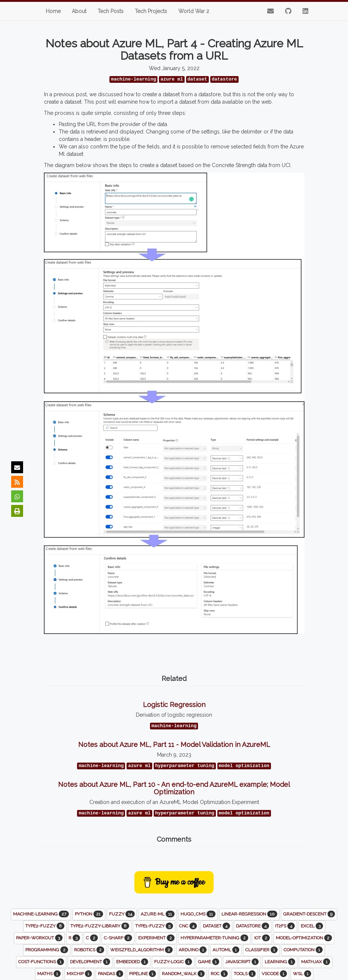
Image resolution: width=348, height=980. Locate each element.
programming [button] (47, 950)
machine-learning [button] (41, 914)
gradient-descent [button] (309, 914)
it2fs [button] (285, 926)
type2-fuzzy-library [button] (100, 926)
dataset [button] (216, 926)
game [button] (209, 962)
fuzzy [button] (122, 914)
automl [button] (226, 950)
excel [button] (312, 926)
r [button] (74, 938)
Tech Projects (151, 11)
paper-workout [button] (39, 938)
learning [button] (280, 962)
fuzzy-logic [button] (173, 962)
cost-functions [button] (41, 962)
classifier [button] (261, 950)
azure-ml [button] (158, 914)
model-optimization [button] (304, 938)
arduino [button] (193, 950)
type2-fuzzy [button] (45, 926)
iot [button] (262, 938)
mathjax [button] (316, 962)
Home (53, 11)
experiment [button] (156, 938)
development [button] (90, 962)
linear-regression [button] (249, 914)
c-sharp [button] (118, 938)
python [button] (89, 914)
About (79, 11)
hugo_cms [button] (198, 914)
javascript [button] (242, 962)
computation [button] (303, 950)
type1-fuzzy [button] (154, 926)
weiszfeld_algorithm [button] (141, 950)
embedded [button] (132, 962)
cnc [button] (188, 926)
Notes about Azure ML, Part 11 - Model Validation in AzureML (174, 745)
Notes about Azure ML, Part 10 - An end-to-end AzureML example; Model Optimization (174, 788)
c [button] (92, 938)
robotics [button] (89, 950)
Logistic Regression (174, 705)
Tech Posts (111, 11)
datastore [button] (253, 926)
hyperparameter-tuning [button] (214, 938)
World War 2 (194, 11)
